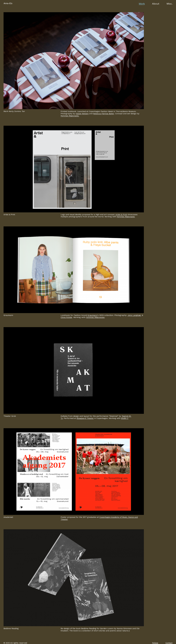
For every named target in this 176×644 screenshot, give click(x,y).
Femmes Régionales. (70, 116)
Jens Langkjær (134, 315)
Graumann (92, 315)
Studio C (125, 418)
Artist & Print (121, 215)
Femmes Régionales (126, 217)
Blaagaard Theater (85, 418)
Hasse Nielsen (82, 114)
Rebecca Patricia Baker (104, 114)
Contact (169, 643)
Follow (155, 643)
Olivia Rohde (66, 317)
